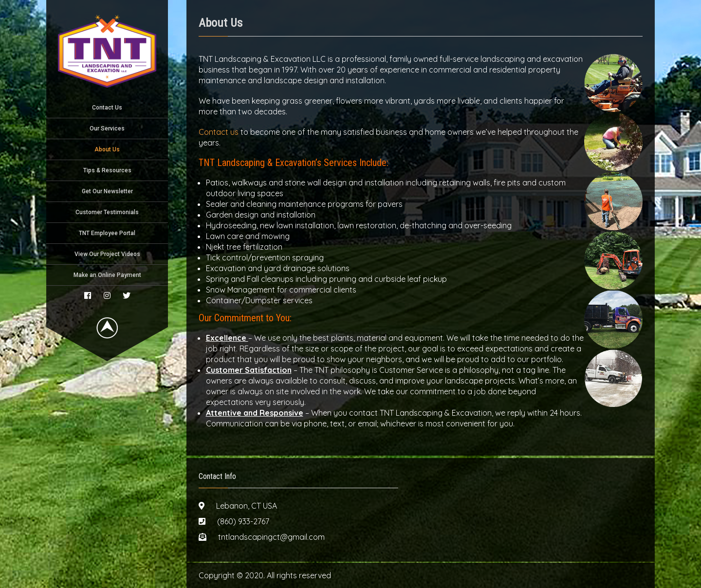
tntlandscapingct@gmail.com (271, 537)
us (234, 132)
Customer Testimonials (107, 212)
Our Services (107, 129)
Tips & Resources (107, 170)
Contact (214, 132)
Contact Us (107, 108)
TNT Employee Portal (107, 233)
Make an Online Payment (107, 275)
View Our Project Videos (107, 254)
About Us (107, 149)
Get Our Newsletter (107, 191)
